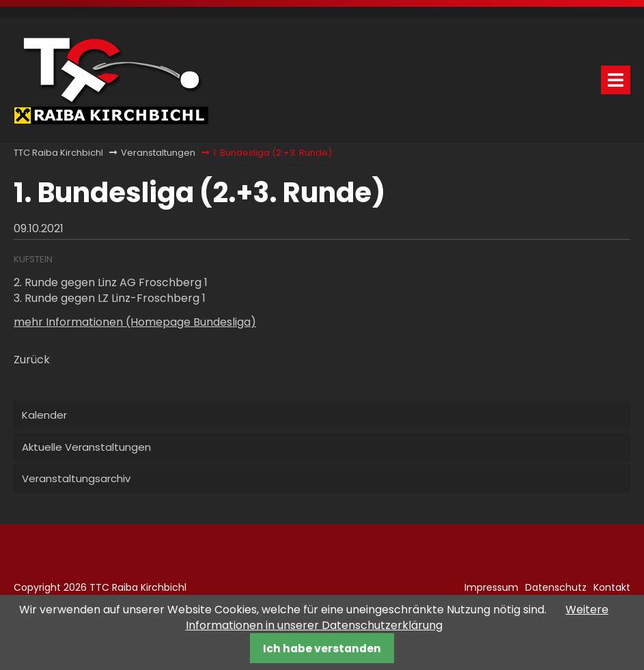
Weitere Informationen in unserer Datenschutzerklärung (397, 617)
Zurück (32, 360)
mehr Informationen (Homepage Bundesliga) (135, 322)
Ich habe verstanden (322, 648)
